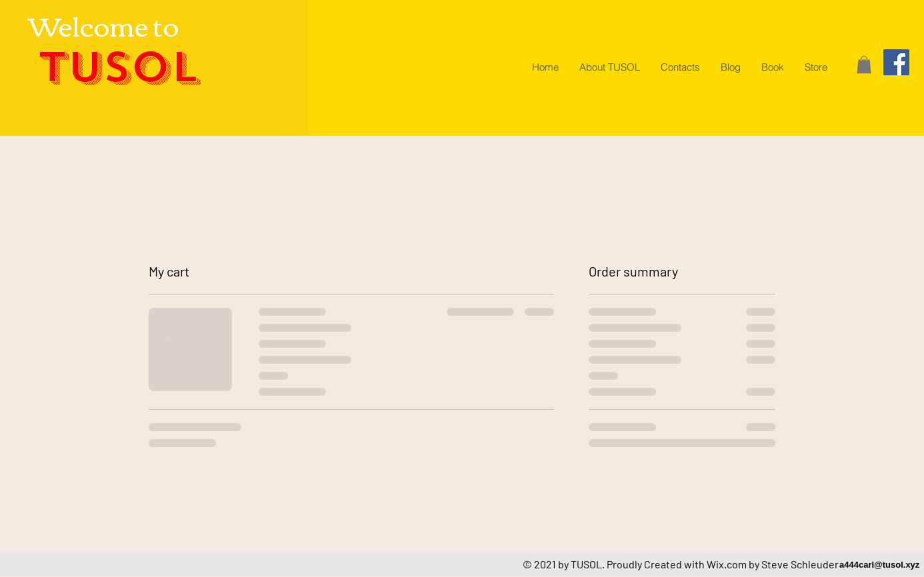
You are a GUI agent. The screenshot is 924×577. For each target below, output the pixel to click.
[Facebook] (896, 62)
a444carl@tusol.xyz (879, 565)
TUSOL (118, 68)
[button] (864, 65)
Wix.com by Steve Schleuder (773, 564)
